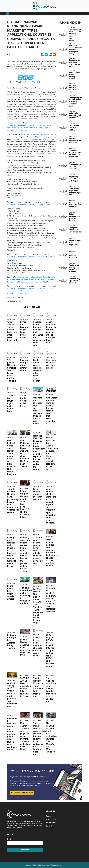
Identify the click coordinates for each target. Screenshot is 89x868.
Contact (49, 826)
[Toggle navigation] (7, 13)
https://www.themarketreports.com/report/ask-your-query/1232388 (31, 257)
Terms (48, 816)
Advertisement (51, 823)
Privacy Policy (51, 819)
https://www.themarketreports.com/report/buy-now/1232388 (29, 204)
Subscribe (25, 850)
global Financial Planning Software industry (37, 134)
